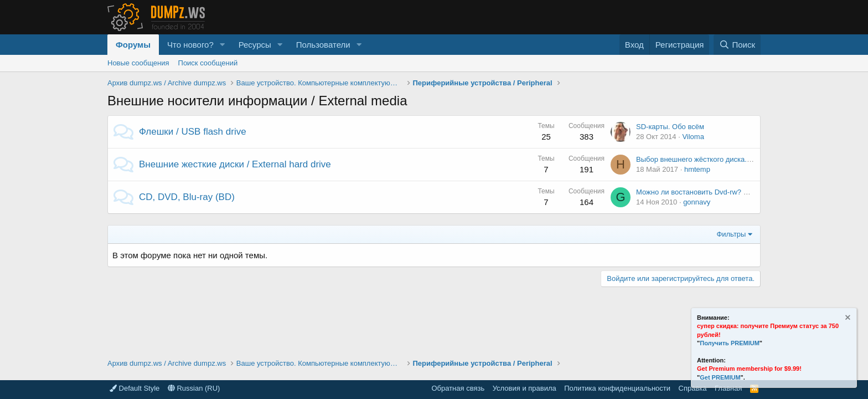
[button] (223, 45)
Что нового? (190, 45)
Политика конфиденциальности (617, 388)
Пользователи (323, 45)
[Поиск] (737, 45)
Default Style (135, 388)
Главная (728, 388)
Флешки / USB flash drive (193, 132)
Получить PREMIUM (730, 343)
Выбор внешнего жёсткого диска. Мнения (705, 159)
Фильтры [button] (731, 234)
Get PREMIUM (720, 377)
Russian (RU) (194, 388)
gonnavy (697, 202)
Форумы (133, 45)
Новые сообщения (138, 63)
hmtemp (697, 169)
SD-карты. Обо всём (670, 127)
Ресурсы (255, 45)
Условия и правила (525, 388)
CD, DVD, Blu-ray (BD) (187, 197)
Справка (693, 388)
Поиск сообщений (208, 63)
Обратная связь (458, 388)
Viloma (693, 137)
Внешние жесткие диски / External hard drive (235, 164)
